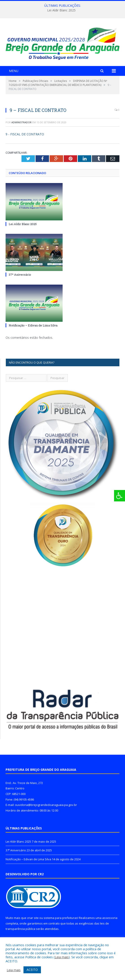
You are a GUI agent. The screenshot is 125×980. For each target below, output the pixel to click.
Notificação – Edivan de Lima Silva (33, 325)
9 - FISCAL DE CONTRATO (25, 134)
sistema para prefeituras (61, 918)
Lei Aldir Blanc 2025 (61, 10)
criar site (33, 918)
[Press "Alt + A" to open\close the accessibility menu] (120, 496)
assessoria (110, 918)
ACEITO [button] (32, 970)
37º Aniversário (20, 275)
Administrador (21, 122)
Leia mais (62, 957)
